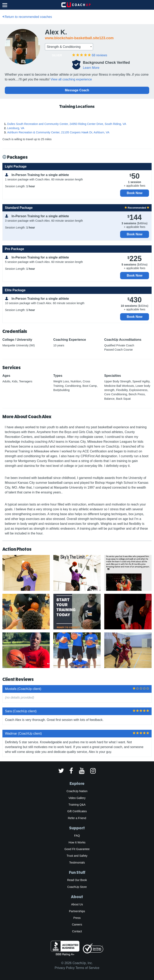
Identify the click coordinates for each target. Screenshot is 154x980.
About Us (77, 904)
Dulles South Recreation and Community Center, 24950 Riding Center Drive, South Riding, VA (67, 124)
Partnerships (77, 911)
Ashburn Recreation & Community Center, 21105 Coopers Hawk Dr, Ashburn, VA (58, 132)
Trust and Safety (77, 856)
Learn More (91, 68)
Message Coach (77, 90)
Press (77, 918)
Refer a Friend (77, 818)
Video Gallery (77, 798)
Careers (77, 924)
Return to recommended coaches (27, 17)
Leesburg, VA (16, 128)
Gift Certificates (77, 811)
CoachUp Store (77, 887)
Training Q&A (77, 805)
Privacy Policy (65, 968)
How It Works (77, 842)
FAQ (77, 836)
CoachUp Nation (77, 791)
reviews (99, 55)
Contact (77, 931)
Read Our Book (77, 880)
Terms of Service (87, 968)
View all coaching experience (71, 79)
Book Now (135, 193)
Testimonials (77, 863)
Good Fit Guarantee (77, 849)
